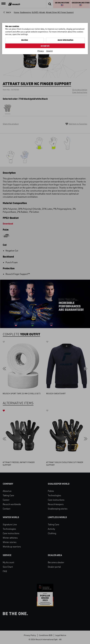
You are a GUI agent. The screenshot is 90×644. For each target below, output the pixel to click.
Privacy (41, 51)
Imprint (49, 51)
